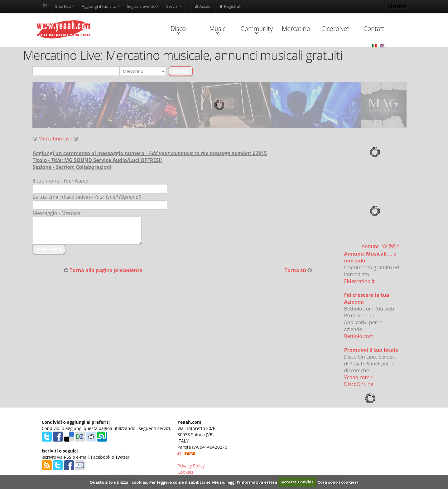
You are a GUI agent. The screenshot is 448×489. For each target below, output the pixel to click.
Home (397, 6)
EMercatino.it (359, 281)
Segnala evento (143, 6)
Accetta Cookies (297, 482)
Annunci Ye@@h (381, 246)
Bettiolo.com (359, 336)
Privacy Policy (191, 466)
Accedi (203, 6)
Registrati (230, 6)
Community (257, 29)
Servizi (174, 6)
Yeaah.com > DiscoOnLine (359, 381)
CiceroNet (335, 29)
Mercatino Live (55, 139)
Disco (178, 29)
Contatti (375, 29)
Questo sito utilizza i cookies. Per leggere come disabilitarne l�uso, (157, 482)
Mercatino (296, 29)
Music (217, 29)
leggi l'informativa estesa (252, 482)
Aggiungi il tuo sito (101, 6)
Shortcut (65, 6)
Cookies (185, 472)
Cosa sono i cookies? (338, 482)
